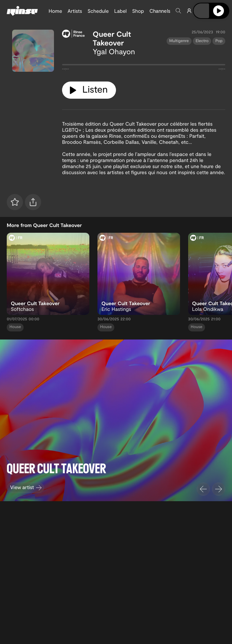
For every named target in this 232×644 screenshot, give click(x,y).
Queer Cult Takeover (112, 38)
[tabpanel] (144, 66)
